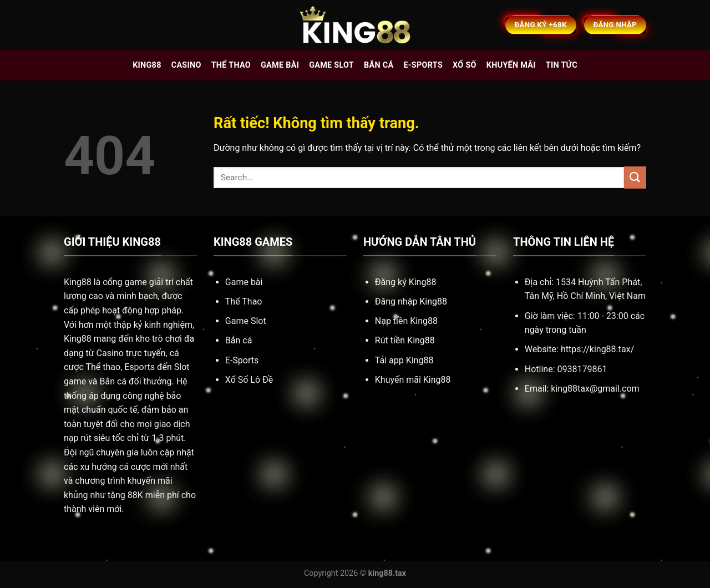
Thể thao (231, 65)
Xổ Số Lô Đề (249, 380)
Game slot (331, 65)
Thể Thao (244, 301)
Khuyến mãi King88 (413, 380)
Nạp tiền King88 (406, 321)
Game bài (280, 65)
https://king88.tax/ (597, 349)
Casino (186, 65)
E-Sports (242, 360)
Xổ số (465, 65)
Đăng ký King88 (406, 282)
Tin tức (562, 65)
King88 (147, 65)
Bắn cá (379, 65)
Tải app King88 (404, 360)
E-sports (423, 65)
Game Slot (246, 321)
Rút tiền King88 (405, 340)
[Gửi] (635, 177)
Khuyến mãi (511, 65)
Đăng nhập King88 (411, 301)
